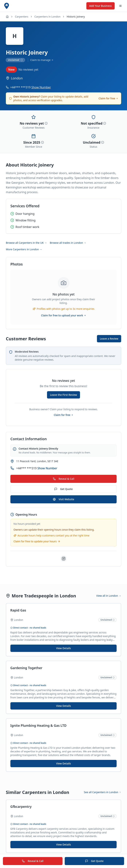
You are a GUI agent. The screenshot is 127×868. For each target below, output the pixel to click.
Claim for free (108, 98)
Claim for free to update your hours (37, 541)
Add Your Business (100, 6)
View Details (63, 648)
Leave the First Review (63, 395)
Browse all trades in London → (68, 243)
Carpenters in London (47, 17)
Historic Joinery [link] (76, 17)
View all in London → (109, 596)
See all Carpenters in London (102, 794)
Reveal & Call (64, 479)
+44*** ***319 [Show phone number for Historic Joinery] (31, 87)
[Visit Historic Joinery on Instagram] (64, 559)
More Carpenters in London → (24, 249)
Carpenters (22, 17)
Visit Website (64, 499)
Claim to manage (42, 60)
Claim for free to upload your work (63, 315)
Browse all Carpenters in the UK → (26, 243)
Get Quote (63, 489)
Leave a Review (109, 339)
